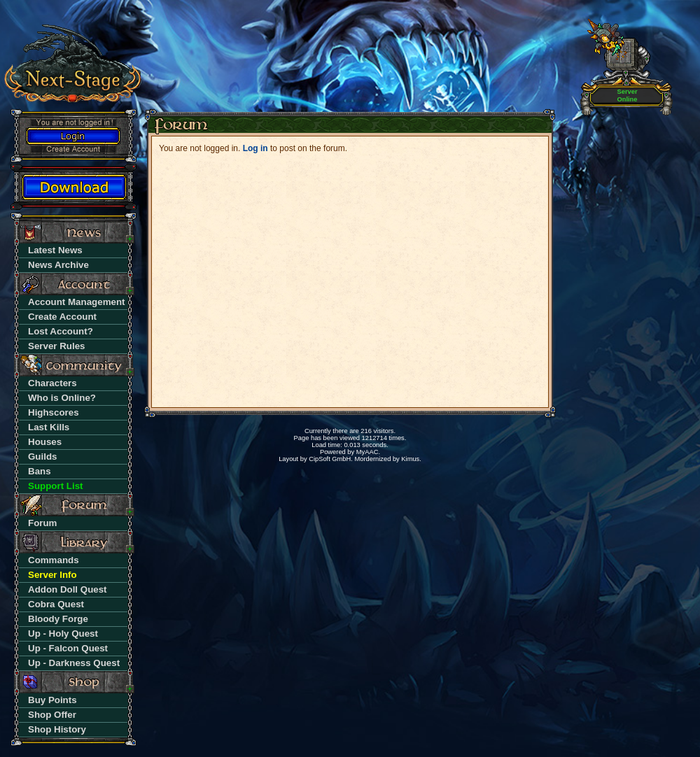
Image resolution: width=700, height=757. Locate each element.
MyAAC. (368, 452)
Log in (255, 148)
